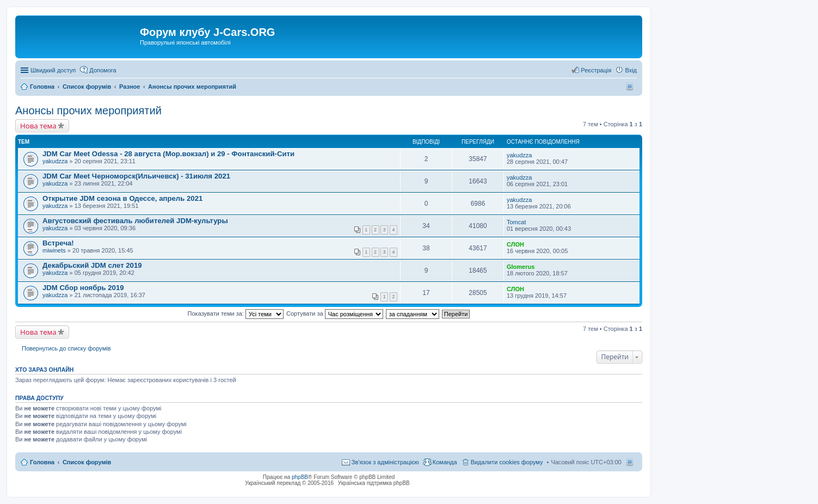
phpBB (300, 477)
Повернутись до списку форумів (66, 348)
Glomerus (521, 267)
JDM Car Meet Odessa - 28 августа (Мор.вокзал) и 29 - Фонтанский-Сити (168, 154)
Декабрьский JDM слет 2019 (92, 265)
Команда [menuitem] (445, 462)
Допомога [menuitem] (103, 70)
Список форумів (87, 462)
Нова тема (38, 126)
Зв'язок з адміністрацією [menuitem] (385, 462)
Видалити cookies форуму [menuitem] (507, 462)
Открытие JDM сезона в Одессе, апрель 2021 (122, 198)
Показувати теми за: (236, 314)
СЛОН (515, 244)
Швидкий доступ (53, 70)
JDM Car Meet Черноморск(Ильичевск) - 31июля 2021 (136, 176)
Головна (42, 462)
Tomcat (516, 222)
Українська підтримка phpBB (374, 483)
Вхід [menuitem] (631, 70)
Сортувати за (335, 314)
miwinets (54, 250)
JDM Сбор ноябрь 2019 (83, 288)
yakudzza (55, 161)
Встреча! (58, 243)
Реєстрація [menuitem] (596, 70)
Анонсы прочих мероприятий (88, 110)
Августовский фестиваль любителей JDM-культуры (135, 221)
